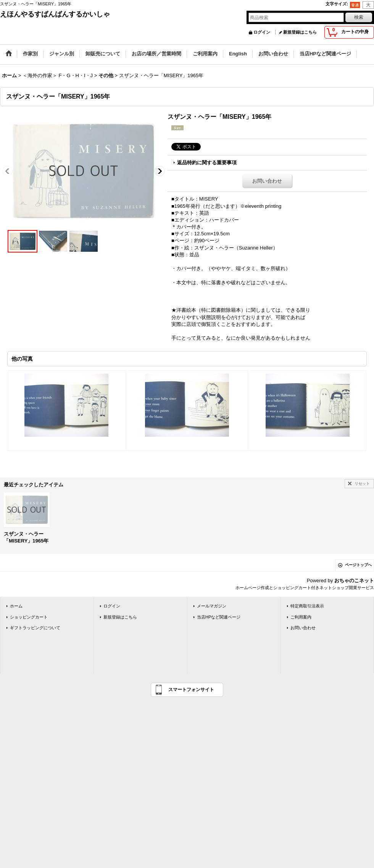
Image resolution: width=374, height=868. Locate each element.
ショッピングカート (29, 617)
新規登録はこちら (300, 32)
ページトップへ (358, 565)
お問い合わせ (267, 181)
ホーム (16, 606)
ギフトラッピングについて (35, 628)
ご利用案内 (301, 617)
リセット (362, 483)
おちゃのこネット (354, 581)
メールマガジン (212, 606)
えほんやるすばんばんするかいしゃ (55, 14)
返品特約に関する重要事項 (207, 163)
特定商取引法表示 (307, 606)
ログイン (262, 32)
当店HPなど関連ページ (219, 617)
